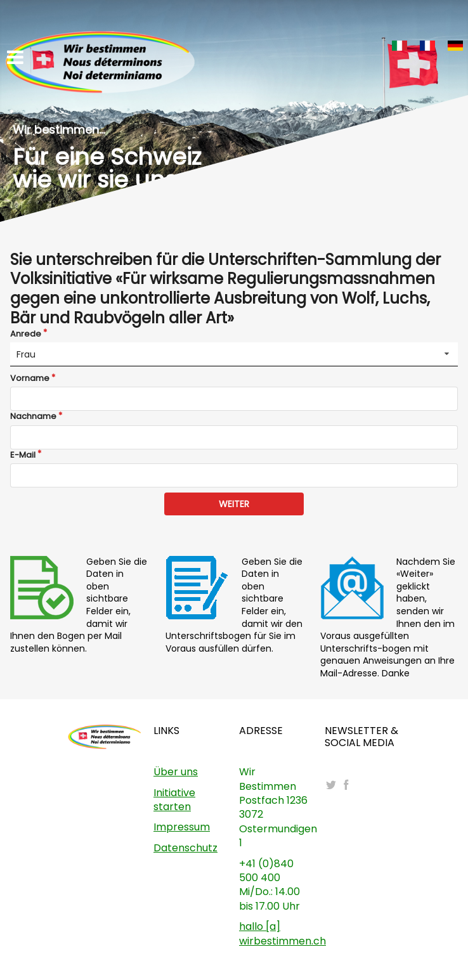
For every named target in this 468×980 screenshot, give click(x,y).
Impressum (182, 827)
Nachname (33, 416)
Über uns (176, 772)
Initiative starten (174, 800)
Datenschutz (185, 848)
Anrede (26, 334)
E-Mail (23, 455)
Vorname (30, 378)
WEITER (234, 504)
